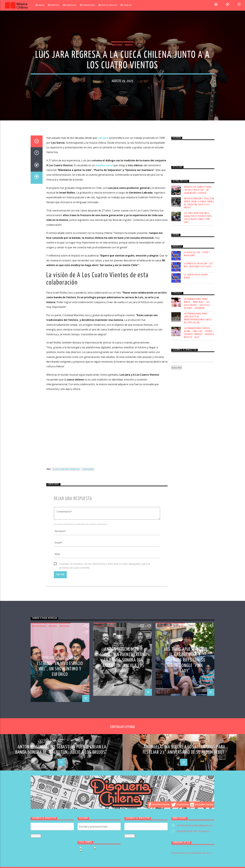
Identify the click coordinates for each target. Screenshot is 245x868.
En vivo (53, 778)
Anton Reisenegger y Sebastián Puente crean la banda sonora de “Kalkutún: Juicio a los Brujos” (199, 355)
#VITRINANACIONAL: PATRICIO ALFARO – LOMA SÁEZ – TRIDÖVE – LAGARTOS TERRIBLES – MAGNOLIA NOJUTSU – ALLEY (199, 485)
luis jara (88, 621)
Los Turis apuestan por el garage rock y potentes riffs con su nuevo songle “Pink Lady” (198, 370)
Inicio (42, 5)
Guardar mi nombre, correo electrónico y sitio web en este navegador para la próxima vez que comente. (105, 716)
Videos (129, 114)
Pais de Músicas (109, 5)
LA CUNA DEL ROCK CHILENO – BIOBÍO (197, 428)
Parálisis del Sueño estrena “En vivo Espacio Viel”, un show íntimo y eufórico (198, 342)
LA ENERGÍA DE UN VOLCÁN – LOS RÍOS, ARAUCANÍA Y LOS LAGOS (198, 417)
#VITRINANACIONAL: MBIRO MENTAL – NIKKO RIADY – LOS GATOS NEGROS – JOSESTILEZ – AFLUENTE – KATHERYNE (198, 455)
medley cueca (104, 317)
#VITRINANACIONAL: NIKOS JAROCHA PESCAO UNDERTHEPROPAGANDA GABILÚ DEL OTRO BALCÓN (198, 470)
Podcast (128, 5)
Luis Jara (103, 290)
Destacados (39, 778)
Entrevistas (89, 5)
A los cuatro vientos (66, 621)
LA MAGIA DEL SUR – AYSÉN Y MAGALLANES (197, 406)
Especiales (71, 5)
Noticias (55, 5)
